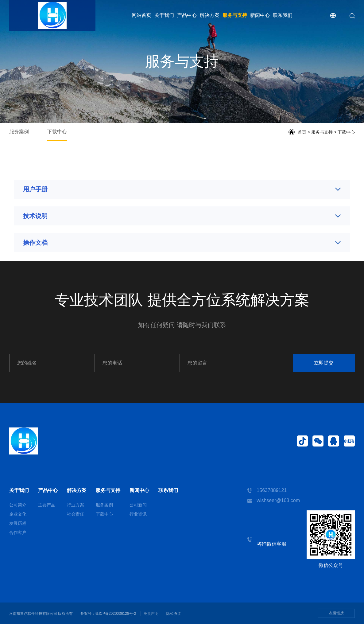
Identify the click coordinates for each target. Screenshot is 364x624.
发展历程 (18, 523)
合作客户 (18, 532)
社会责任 (76, 514)
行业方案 (76, 505)
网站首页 (141, 15)
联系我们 (283, 15)
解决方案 (210, 15)
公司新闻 (138, 505)
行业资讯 (138, 514)
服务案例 (19, 132)
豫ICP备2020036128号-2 (116, 614)
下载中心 (57, 132)
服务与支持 (235, 15)
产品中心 (187, 15)
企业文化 (18, 514)
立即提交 (324, 363)
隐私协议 (173, 614)
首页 (302, 132)
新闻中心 (260, 15)
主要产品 (47, 505)
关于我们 (164, 15)
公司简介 (18, 505)
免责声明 (151, 614)
